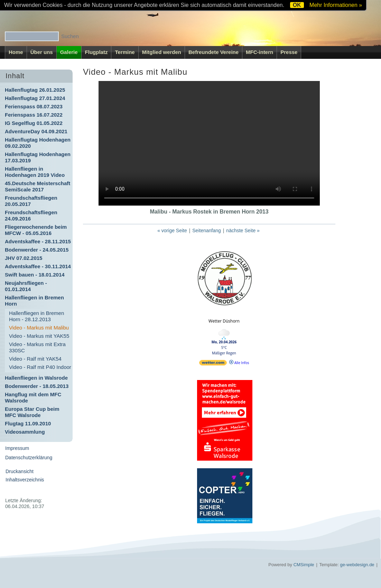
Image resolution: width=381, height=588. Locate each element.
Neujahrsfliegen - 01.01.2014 (26, 286)
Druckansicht (20, 471)
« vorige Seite (172, 230)
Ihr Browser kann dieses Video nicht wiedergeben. (209, 143)
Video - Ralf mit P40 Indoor (40, 367)
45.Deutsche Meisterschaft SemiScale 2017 (38, 186)
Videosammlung (25, 432)
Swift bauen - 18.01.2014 (35, 275)
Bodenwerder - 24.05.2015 (37, 250)
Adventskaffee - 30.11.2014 (38, 266)
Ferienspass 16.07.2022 (34, 115)
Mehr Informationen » (336, 5)
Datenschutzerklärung (29, 458)
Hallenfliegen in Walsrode (36, 378)
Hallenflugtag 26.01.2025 (35, 90)
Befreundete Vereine (213, 52)
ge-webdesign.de (357, 565)
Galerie (69, 52)
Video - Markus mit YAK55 (39, 336)
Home (16, 52)
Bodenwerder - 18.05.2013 (37, 386)
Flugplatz (96, 52)
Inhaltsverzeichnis (25, 480)
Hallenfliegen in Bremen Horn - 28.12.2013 (36, 316)
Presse (289, 52)
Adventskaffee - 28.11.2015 (38, 241)
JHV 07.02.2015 (24, 258)
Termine (125, 52)
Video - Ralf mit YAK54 (35, 359)
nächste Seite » (243, 230)
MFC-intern (259, 52)
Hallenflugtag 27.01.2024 (35, 98)
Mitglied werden (162, 52)
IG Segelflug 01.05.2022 (34, 123)
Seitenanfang (207, 230)
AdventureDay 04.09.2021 (36, 131)
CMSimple (304, 565)
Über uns (42, 52)
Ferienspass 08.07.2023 (34, 106)
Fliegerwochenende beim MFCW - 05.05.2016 (36, 230)
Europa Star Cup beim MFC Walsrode (32, 412)
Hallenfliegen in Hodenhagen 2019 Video (35, 172)
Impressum (17, 448)
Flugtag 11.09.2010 (28, 423)
